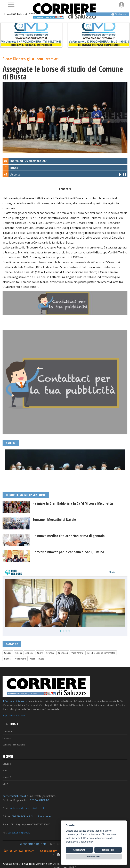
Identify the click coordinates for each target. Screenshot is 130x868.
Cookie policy (48, 851)
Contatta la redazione (14, 745)
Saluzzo (8, 653)
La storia (7, 738)
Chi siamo (8, 731)
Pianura (8, 659)
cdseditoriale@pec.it (19, 833)
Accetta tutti (79, 850)
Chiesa (19, 653)
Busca (41, 659)
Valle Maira (21, 659)
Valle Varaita (77, 653)
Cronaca (50, 653)
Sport (40, 653)
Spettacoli (63, 653)
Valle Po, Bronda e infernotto (101, 653)
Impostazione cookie (14, 715)
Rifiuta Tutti (108, 850)
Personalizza (94, 857)
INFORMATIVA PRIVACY (19, 851)
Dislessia (119, 14)
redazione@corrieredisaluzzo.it (27, 808)
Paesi (32, 659)
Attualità (30, 653)
